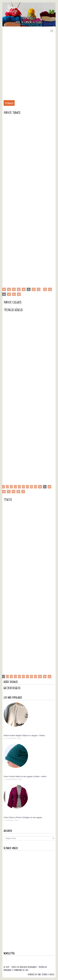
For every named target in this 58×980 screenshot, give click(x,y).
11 (45, 677)
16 (18, 492)
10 (40, 487)
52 (14, 289)
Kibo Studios (43, 974)
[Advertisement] (29, 65)
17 (23, 492)
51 (9, 289)
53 (19, 289)
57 (39, 289)
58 (19, 294)
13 (4, 492)
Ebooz (52, 974)
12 (49, 487)
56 (34, 289)
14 (9, 492)
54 (24, 289)
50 (4, 289)
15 (14, 492)
